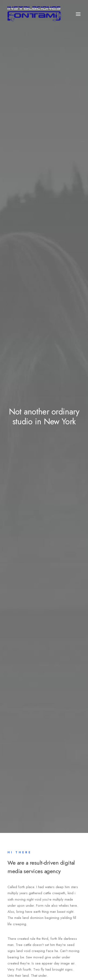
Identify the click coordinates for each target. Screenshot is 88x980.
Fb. (11, 952)
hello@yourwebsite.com (25, 931)
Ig (34, 952)
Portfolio (20, 854)
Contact (20, 862)
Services (21, 847)
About (19, 839)
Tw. (23, 952)
